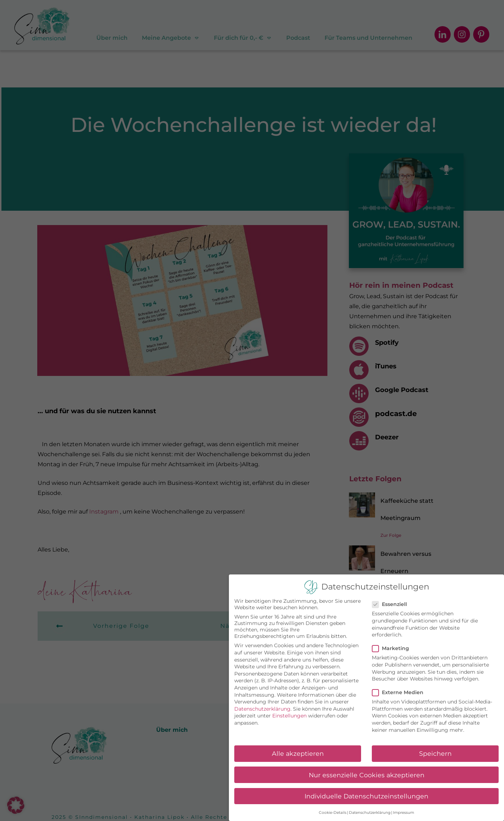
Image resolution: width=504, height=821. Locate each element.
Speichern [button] (435, 753)
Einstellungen (289, 716)
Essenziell (392, 604)
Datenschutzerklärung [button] (370, 813)
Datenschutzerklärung (262, 709)
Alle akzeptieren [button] (298, 753)
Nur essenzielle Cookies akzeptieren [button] (367, 775)
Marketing (393, 648)
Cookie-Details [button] (333, 813)
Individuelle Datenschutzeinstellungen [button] (366, 796)
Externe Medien (400, 692)
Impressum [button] (404, 813)
